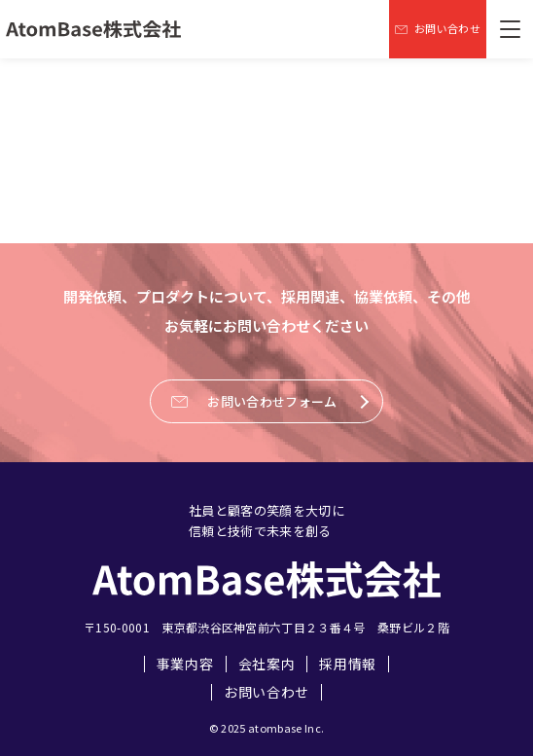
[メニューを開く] (510, 29)
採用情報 (348, 664)
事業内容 (185, 664)
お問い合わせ (266, 692)
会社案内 (267, 664)
